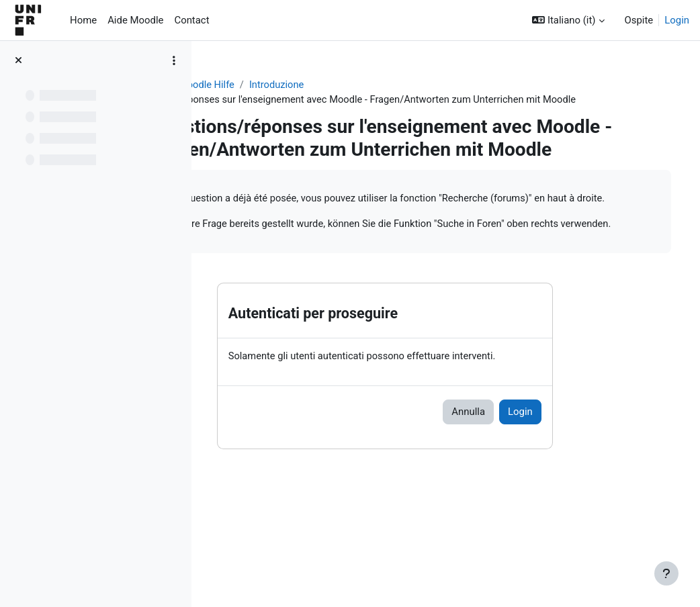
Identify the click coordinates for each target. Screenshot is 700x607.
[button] (568, 20)
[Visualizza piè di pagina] (666, 573)
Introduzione (381, 85)
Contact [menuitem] (191, 20)
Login (677, 20)
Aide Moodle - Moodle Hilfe (278, 85)
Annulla (519, 481)
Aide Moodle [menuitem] (135, 20)
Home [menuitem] (83, 20)
